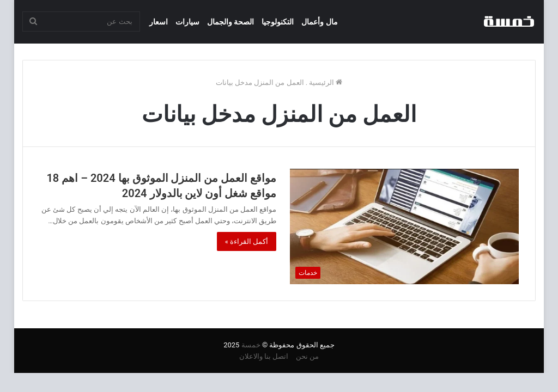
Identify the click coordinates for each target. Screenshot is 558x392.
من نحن (307, 356)
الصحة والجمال (231, 22)
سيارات (187, 22)
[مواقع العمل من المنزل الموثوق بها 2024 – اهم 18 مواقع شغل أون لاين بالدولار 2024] (404, 226)
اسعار (159, 22)
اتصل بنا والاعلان (264, 356)
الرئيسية (326, 82)
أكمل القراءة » (247, 241)
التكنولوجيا (278, 22)
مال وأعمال (319, 22)
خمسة (251, 345)
